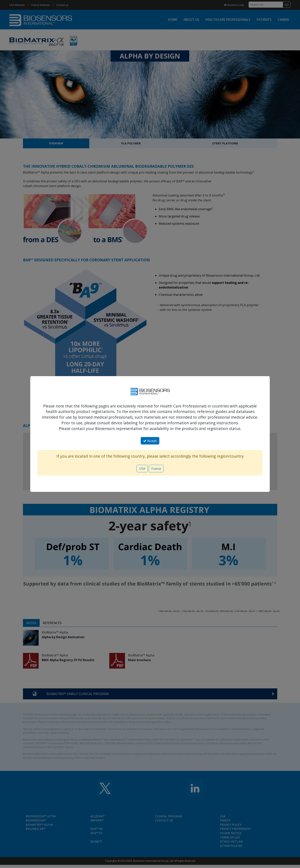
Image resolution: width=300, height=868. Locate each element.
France (156, 469)
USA (142, 469)
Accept (150, 441)
